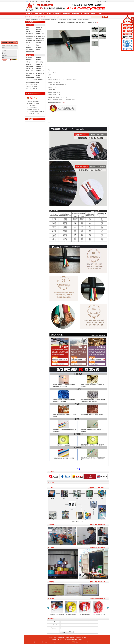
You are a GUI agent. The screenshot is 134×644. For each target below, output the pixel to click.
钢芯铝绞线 (29, 47)
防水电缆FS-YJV (40, 71)
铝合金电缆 (56, 17)
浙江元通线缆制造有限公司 (33, 82)
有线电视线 (50, 17)
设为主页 (105, 1)
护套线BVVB (39, 27)
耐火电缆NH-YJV (40, 73)
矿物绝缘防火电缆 (30, 78)
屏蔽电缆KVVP (30, 66)
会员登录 (42, 1)
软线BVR (28, 32)
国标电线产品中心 (40, 14)
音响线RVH (39, 45)
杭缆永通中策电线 (30, 52)
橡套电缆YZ (39, 60)
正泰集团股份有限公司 (32, 89)
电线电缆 (42, 20)
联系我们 (93, 14)
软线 (39, 17)
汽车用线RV (29, 38)
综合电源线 (58, 20)
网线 (45, 17)
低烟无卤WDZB (30, 71)
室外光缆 (38, 78)
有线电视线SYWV (40, 41)
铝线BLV (28, 29)
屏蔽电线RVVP (39, 32)
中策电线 (52, 20)
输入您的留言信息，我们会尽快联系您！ (10, 47)
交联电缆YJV (29, 60)
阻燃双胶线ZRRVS (30, 36)
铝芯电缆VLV (29, 62)
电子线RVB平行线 (40, 38)
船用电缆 (28, 75)
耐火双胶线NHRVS (40, 36)
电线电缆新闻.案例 (77, 14)
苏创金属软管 (74, 640)
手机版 (29, 1)
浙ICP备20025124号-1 (39, 642)
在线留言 (100, 14)
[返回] (78, 469)
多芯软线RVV (39, 29)
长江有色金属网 (61, 640)
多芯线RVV (73, 638)
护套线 (36, 17)
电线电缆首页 (29, 14)
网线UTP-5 (29, 43)
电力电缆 (49, 14)
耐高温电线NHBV (40, 34)
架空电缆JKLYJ (30, 69)
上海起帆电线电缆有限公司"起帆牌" (35, 80)
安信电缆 (80, 640)
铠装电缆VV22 (39, 66)
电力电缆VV (29, 58)
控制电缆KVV (39, 58)
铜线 (32, 17)
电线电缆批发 (57, 14)
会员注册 (48, 1)
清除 (44, 119)
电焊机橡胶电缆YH (40, 62)
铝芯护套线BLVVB (30, 41)
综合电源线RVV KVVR (41, 47)
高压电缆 (38, 75)
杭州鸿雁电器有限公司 (32, 87)
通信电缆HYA (39, 64)
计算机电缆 (39, 69)
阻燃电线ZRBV (30, 34)
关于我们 (86, 14)
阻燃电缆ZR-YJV (30, 73)
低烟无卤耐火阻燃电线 (31, 50)
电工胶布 (38, 50)
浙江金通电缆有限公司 (32, 84)
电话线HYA (29, 45)
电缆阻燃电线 (68, 640)
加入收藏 (99, 1)
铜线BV (55, 638)
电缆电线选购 (66, 14)
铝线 (42, 17)
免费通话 (14, 60)
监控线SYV (39, 43)
